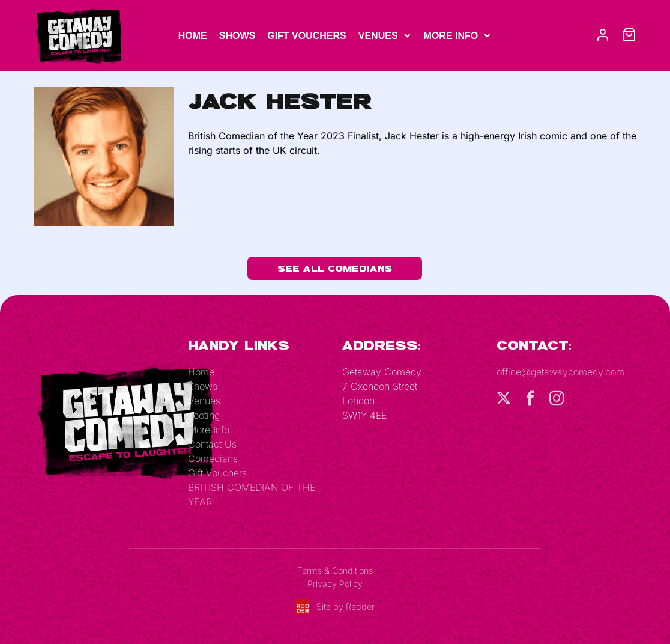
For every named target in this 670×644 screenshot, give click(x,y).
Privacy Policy (335, 584)
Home (193, 36)
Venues (378, 36)
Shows (237, 36)
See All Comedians (335, 268)
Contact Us (212, 444)
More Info (451, 36)
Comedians (213, 458)
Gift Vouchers (307, 36)
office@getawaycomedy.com (560, 372)
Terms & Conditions (335, 570)
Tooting (204, 415)
